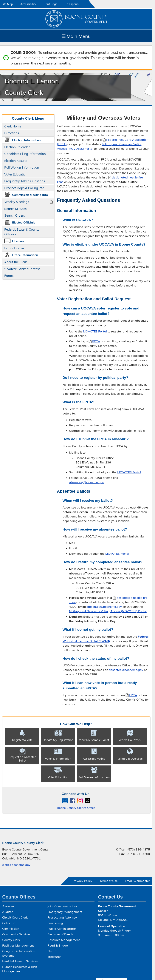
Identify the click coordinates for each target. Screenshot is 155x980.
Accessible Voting (94, 759)
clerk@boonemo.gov (16, 865)
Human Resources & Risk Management (20, 969)
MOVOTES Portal (95, 331)
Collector (8, 923)
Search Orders (15, 215)
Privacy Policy (83, 881)
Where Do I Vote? (130, 740)
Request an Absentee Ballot (22, 759)
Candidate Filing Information (25, 154)
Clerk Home (13, 126)
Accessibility (28, 4)
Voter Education (16, 174)
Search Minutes (15, 209)
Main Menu (76, 36)
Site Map (7, 4)
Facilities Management (18, 945)
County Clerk (11, 940)
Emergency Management (65, 912)
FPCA (94, 341)
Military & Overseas (130, 759)
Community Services (16, 934)
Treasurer (54, 957)
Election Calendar (17, 147)
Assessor (9, 906)
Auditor (7, 912)
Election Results (16, 161)
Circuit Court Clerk (15, 917)
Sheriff (52, 951)
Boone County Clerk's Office (76, 808)
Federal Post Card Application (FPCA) (103, 142)
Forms (9, 276)
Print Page (51, 4)
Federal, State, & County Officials (22, 232)
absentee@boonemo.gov (86, 482)
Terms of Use (109, 881)
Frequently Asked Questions (25, 181)
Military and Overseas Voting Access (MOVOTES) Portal (108, 611)
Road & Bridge (58, 945)
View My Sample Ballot (94, 740)
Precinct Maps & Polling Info (24, 188)
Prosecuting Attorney (62, 917)
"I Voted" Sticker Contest (22, 269)
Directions (12, 133)
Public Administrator (62, 929)
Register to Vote (22, 740)
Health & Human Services (20, 961)
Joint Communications (62, 906)
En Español (72, 4)
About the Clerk (16, 262)
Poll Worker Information (22, 167)
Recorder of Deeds (60, 934)
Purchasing (55, 923)
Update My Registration (58, 740)
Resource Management (64, 940)
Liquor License (15, 248)
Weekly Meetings (17, 202)
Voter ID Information (58, 759)
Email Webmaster (137, 881)
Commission (11, 929)
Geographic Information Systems (19, 953)
